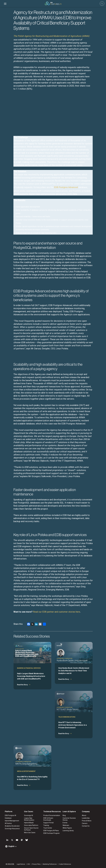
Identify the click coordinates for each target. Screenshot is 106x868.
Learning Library (68, 831)
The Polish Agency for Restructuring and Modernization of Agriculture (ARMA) (51, 36)
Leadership (86, 818)
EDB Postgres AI (10, 815)
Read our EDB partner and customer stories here (57, 612)
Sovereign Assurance (12, 829)
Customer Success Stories (69, 819)
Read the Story (22, 685)
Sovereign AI (29, 815)
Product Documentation (52, 815)
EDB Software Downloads (48, 819)
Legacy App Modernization (29, 819)
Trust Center (48, 828)
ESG (29, 864)
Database (8, 818)
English (11, 846)
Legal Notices (21, 864)
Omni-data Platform (31, 825)
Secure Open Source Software (31, 829)
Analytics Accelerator (12, 826)
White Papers (67, 828)
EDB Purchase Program (52, 833)
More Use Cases (30, 833)
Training (46, 825)
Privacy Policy (36, 864)
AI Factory (8, 823)
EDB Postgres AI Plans (51, 831)
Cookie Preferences (65, 864)
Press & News (87, 821)
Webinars (66, 825)
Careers (85, 823)
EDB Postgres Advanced (66, 187)
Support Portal (48, 823)
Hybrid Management (12, 821)
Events (65, 823)
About (84, 815)
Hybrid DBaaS (29, 823)
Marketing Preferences (50, 864)
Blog (64, 815)
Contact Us (86, 826)
